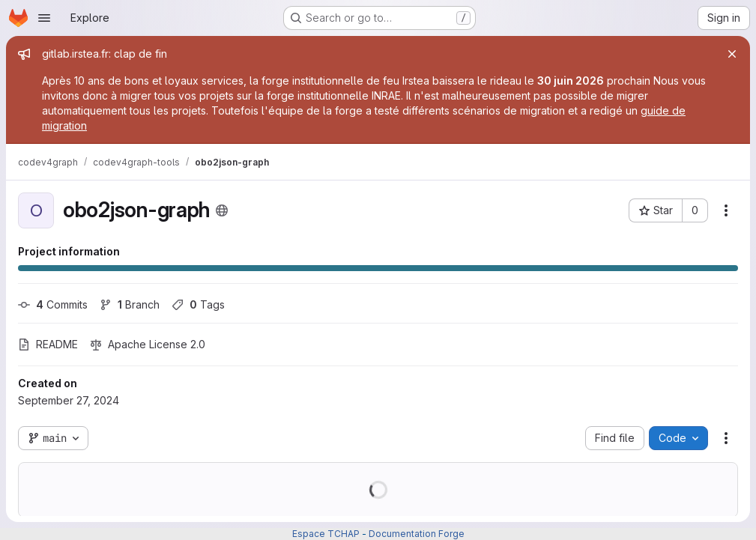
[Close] (732, 54)
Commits (53, 304)
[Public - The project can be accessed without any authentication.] (222, 210)
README (48, 344)
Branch (130, 304)
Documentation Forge (417, 534)
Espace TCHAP (326, 534)
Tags (198, 304)
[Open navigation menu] (44, 18)
